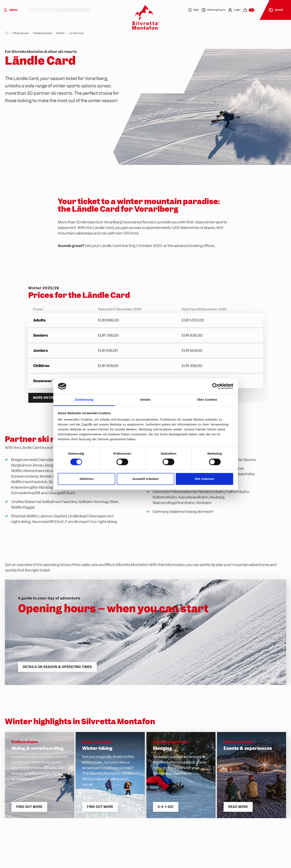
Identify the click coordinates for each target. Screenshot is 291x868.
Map (193, 10)
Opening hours (213, 10)
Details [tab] (146, 400)
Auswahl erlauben (145, 479)
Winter (60, 33)
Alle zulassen (204, 479)
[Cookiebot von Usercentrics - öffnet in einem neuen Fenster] (215, 386)
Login (234, 10)
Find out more (29, 807)
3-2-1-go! (166, 807)
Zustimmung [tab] (84, 400)
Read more (238, 807)
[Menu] (14, 10)
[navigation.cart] (249, 10)
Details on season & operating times (57, 667)
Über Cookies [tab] (207, 400)
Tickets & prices (42, 33)
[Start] (7, 33)
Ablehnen (87, 479)
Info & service (21, 33)
